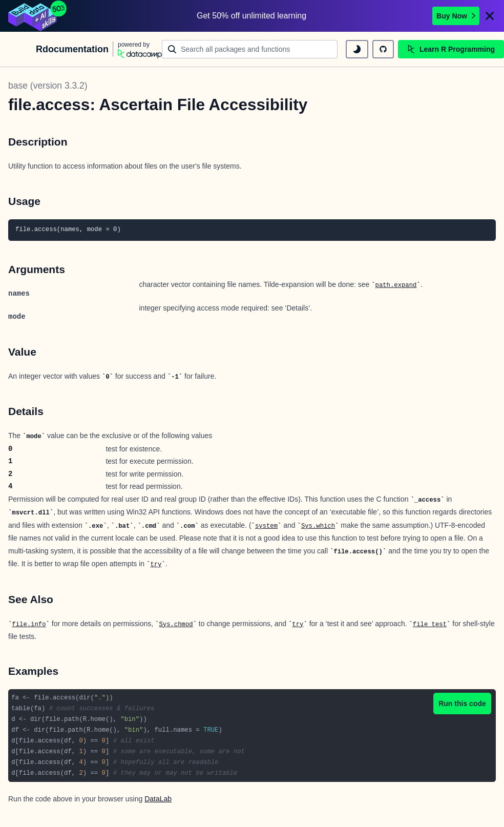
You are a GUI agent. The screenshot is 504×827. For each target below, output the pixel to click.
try (156, 565)
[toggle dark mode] (357, 49)
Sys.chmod (176, 625)
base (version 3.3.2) (48, 86)
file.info (29, 625)
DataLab (158, 799)
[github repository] (383, 49)
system (266, 526)
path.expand (396, 285)
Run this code (462, 704)
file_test (430, 625)
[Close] (490, 16)
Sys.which (318, 526)
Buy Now (456, 16)
